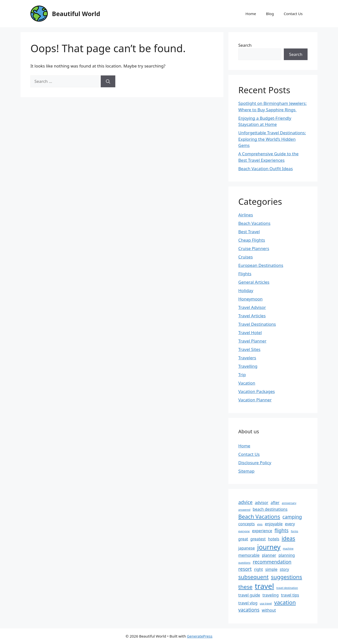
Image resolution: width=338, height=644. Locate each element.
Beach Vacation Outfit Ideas (266, 169)
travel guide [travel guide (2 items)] (249, 595)
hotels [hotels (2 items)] (274, 539)
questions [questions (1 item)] (244, 563)
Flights (245, 274)
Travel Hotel (250, 333)
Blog (270, 14)
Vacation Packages (257, 391)
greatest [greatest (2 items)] (258, 539)
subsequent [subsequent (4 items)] (253, 577)
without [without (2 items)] (269, 610)
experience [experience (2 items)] (262, 531)
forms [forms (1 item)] (294, 531)
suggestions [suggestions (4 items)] (287, 577)
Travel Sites (249, 349)
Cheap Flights (252, 240)
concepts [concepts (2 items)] (247, 524)
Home (251, 14)
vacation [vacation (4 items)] (285, 602)
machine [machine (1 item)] (288, 549)
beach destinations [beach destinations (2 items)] (270, 509)
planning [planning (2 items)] (287, 555)
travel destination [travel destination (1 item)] (287, 588)
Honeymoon (250, 299)
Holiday (246, 290)
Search (245, 45)
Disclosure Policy (255, 463)
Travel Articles (252, 316)
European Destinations (261, 265)
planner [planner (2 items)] (269, 555)
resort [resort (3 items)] (245, 569)
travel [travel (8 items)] (265, 586)
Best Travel (249, 232)
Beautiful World (76, 14)
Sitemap (246, 471)
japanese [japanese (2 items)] (247, 548)
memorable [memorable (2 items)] (249, 555)
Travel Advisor (252, 307)
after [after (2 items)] (275, 503)
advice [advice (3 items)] (245, 502)
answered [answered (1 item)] (244, 510)
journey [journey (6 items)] (269, 547)
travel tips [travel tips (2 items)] (290, 595)
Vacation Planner (255, 400)
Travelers (247, 358)
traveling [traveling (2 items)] (271, 595)
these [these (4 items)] (245, 587)
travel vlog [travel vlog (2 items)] (248, 603)
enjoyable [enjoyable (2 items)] (274, 524)
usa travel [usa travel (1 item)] (266, 603)
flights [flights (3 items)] (281, 530)
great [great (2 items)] (243, 539)
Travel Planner (252, 341)
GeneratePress (200, 636)
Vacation (247, 383)
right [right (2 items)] (259, 569)
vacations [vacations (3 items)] (249, 610)
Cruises (246, 257)
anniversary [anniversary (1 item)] (289, 503)
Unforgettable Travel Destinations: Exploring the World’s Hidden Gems (272, 139)
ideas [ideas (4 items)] (288, 538)
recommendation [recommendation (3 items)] (272, 562)
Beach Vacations (254, 223)
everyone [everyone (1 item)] (244, 531)
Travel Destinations (257, 324)
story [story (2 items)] (284, 569)
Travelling (248, 366)
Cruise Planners (254, 248)
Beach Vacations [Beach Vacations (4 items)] (259, 516)
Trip (242, 375)
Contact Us (293, 14)
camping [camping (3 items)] (292, 517)
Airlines (246, 215)
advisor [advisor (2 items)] (262, 503)
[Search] (108, 81)
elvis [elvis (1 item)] (260, 524)
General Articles (254, 282)
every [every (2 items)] (290, 524)
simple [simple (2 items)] (271, 569)
